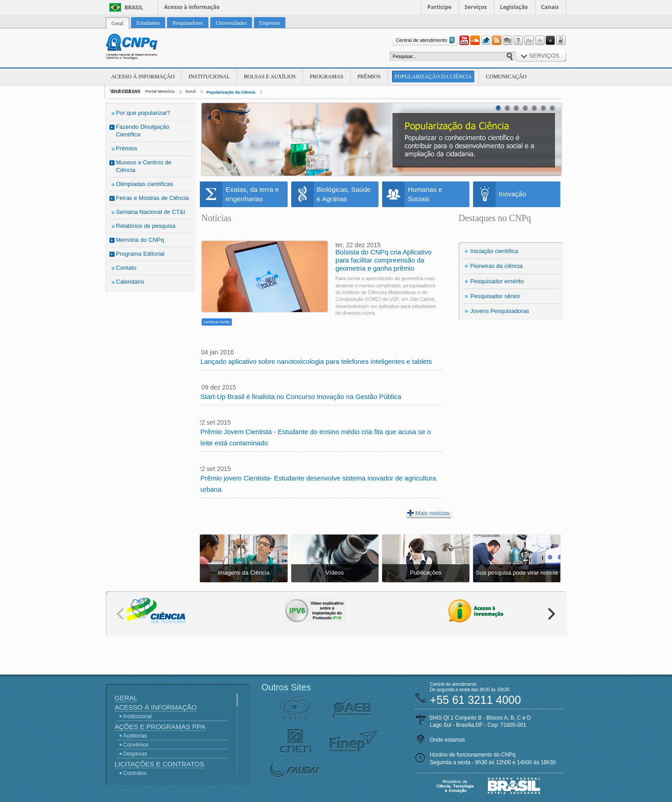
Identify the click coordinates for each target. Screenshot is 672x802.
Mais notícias (428, 513)
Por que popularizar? (143, 113)
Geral (191, 91)
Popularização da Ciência (433, 77)
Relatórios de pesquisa (146, 226)
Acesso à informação (192, 7)
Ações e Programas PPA (160, 727)
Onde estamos (447, 740)
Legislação (514, 7)
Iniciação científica (494, 251)
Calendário (130, 282)
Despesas (135, 754)
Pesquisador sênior (495, 296)
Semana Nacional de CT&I (151, 212)
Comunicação (506, 77)
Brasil (134, 7)
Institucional (209, 77)
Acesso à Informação (143, 77)
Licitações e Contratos (160, 764)
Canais (550, 7)
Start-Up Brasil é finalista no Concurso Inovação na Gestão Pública (301, 396)
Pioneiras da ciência (496, 266)
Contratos (135, 773)
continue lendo (217, 322)
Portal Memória (160, 91)
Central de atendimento (426, 40)
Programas (327, 77)
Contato (126, 268)
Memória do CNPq (140, 240)
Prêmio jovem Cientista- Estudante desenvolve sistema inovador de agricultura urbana (318, 484)
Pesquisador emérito (497, 281)
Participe (440, 7)
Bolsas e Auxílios (270, 77)
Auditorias (135, 736)
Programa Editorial (140, 254)
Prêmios (369, 77)
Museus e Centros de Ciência (144, 166)
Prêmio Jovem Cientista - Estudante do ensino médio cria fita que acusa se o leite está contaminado (316, 437)
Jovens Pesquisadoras (500, 311)
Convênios (136, 745)
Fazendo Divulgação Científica (143, 131)
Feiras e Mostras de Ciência (153, 198)
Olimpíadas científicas (145, 184)
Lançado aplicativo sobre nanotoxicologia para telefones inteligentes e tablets (316, 361)
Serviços (476, 7)
